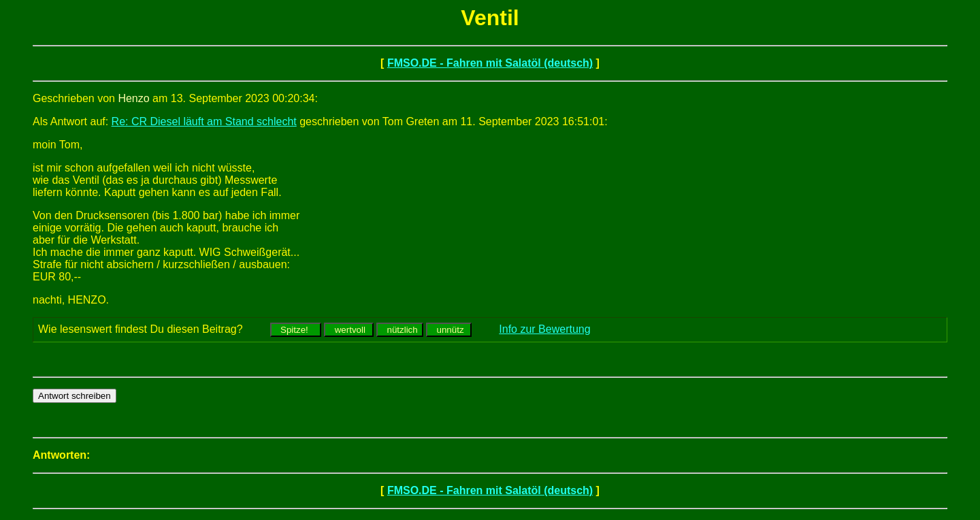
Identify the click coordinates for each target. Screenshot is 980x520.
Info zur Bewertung (544, 329)
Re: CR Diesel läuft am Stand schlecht (204, 121)
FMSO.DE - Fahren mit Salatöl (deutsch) (490, 63)
